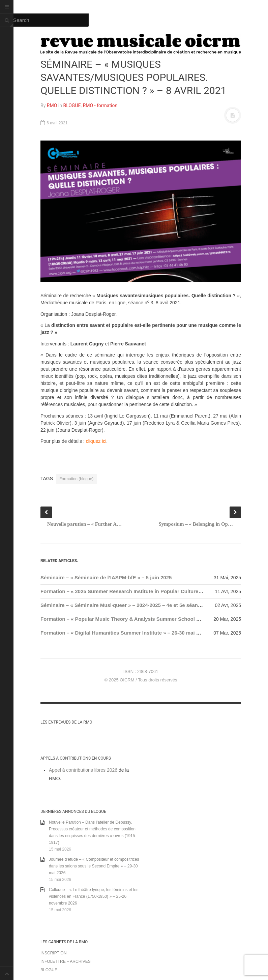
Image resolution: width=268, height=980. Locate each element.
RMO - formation (100, 105)
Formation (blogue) (76, 479)
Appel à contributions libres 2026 (83, 770)
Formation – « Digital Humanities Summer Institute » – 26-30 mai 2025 (124, 633)
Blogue (49, 970)
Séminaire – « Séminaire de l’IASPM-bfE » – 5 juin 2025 (106, 577)
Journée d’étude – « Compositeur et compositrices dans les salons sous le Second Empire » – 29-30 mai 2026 (94, 866)
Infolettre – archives (66, 961)
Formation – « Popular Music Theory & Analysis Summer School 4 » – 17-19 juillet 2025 (145, 619)
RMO (52, 105)
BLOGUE (72, 105)
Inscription (53, 953)
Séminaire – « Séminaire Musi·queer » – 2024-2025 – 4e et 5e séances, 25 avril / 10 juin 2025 (150, 605)
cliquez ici (96, 441)
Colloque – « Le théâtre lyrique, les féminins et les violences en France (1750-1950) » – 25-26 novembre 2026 (94, 896)
